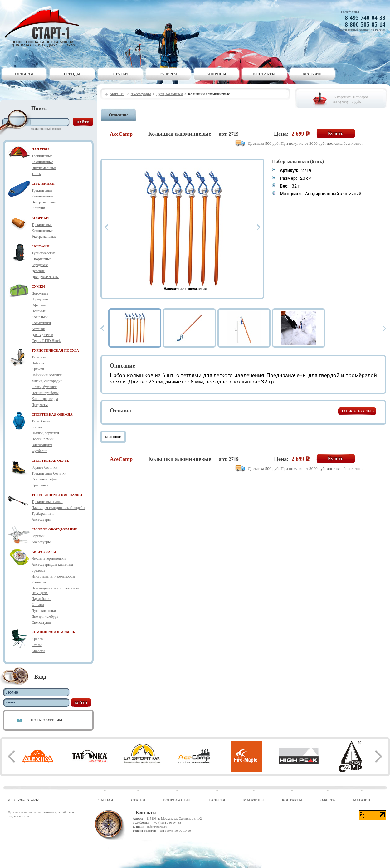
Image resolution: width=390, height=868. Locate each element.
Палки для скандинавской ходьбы (58, 508)
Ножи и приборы (45, 393)
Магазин (312, 74)
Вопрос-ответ (177, 800)
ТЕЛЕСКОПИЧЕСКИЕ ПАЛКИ (57, 495)
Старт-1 (44, 27)
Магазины (254, 800)
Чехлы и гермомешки (49, 558)
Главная (24, 74)
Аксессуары (41, 519)
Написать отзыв (357, 411)
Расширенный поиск (46, 129)
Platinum (38, 208)
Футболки (39, 451)
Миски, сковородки (47, 381)
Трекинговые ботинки (49, 473)
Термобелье (41, 421)
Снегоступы (41, 622)
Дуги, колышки (44, 611)
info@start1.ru (157, 827)
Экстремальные (44, 168)
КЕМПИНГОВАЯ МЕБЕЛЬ (53, 632)
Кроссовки (40, 485)
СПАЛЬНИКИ (43, 183)
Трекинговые (42, 156)
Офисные (39, 305)
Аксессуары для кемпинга (52, 564)
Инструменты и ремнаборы (53, 576)
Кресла (37, 639)
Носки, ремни (42, 439)
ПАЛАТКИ (40, 149)
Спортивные (41, 259)
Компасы (39, 582)
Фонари (38, 605)
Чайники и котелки (47, 375)
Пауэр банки (41, 599)
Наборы (38, 363)
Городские (40, 265)
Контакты (264, 74)
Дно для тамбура (45, 617)
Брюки (37, 427)
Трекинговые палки (47, 502)
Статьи (120, 74)
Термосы (39, 357)
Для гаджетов (42, 335)
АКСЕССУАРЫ (44, 552)
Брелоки (38, 570)
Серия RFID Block (46, 341)
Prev (106, 227)
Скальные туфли (45, 479)
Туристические (44, 253)
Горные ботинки (44, 467)
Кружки (38, 369)
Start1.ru (117, 94)
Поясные (39, 311)
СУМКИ (38, 286)
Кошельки (40, 317)
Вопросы (216, 74)
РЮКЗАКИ (40, 246)
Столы (37, 645)
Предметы (40, 405)
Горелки (38, 536)
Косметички (41, 323)
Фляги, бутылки (44, 387)
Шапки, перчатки (45, 433)
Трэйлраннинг (43, 514)
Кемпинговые (42, 162)
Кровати (38, 651)
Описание (119, 115)
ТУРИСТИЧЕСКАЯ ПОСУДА (55, 350)
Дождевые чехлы (45, 277)
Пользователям (47, 720)
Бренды (72, 74)
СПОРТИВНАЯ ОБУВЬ (50, 461)
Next (259, 227)
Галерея (168, 74)
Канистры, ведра (45, 399)
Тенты (37, 174)
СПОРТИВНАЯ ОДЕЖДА (52, 414)
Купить (336, 133)
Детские (38, 271)
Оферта (328, 800)
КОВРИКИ (40, 218)
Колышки (113, 437)
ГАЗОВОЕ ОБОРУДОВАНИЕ (54, 529)
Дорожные (40, 293)
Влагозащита (42, 445)
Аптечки (38, 329)
